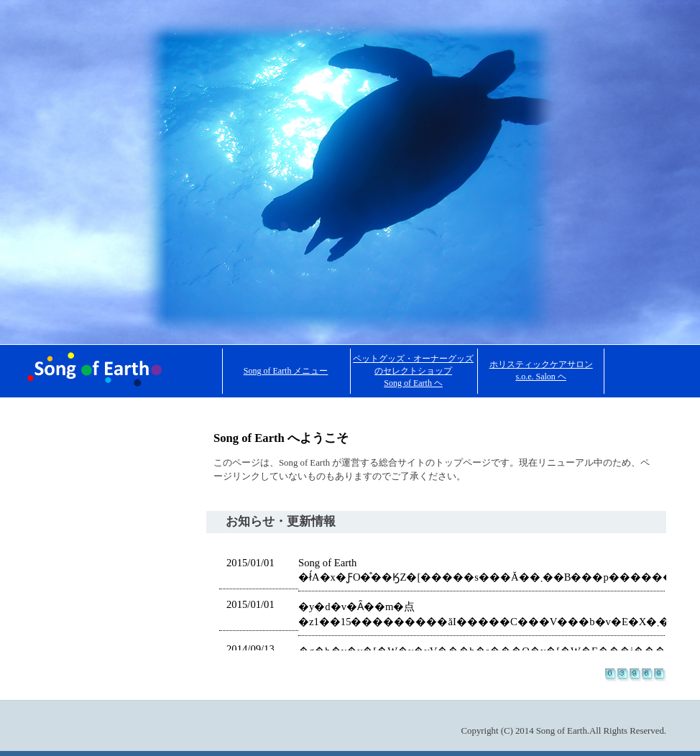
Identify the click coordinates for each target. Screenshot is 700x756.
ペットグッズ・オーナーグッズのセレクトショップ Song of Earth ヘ (413, 371)
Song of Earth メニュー (286, 371)
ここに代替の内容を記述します (436, 596)
